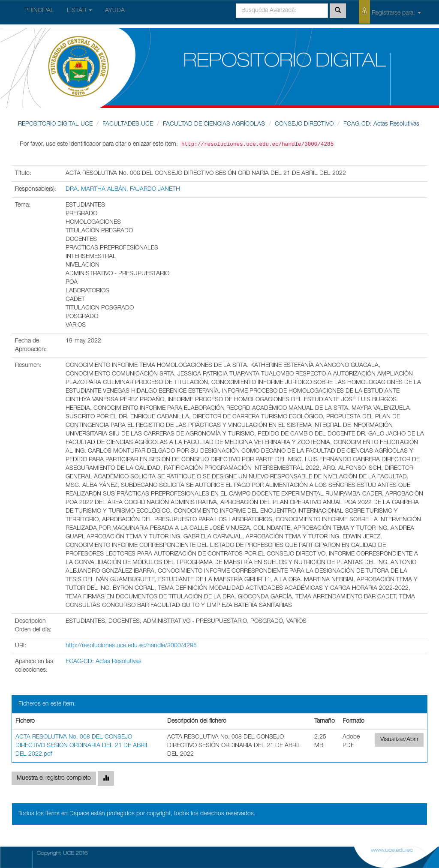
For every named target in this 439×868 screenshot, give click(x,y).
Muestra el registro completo (54, 778)
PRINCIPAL (39, 11)
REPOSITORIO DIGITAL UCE (55, 124)
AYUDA (115, 11)
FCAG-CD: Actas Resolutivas (381, 124)
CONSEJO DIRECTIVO (304, 124)
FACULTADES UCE (128, 124)
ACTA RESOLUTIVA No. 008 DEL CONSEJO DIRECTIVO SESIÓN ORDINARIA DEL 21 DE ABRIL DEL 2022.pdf (82, 746)
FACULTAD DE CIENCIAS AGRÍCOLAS (214, 124)
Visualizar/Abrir (399, 740)
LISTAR (80, 11)
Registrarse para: (390, 12)
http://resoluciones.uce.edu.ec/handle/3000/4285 (131, 646)
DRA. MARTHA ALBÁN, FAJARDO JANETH (123, 189)
